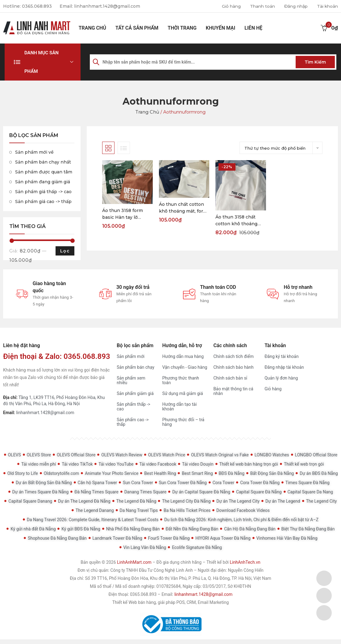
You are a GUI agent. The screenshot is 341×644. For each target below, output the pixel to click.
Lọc (65, 251)
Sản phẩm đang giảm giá (43, 182)
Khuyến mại (221, 28)
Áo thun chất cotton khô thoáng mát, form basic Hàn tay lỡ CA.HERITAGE (183, 208)
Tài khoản (327, 6)
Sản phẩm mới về (34, 152)
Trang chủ (92, 28)
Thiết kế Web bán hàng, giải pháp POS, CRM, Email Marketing (171, 602)
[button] (43, 62)
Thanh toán (259, 6)
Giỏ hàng (227, 6)
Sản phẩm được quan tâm (44, 172)
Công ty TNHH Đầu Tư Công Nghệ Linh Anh (152, 570)
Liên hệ (253, 28)
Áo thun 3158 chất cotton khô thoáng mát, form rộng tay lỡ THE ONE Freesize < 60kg (239, 221)
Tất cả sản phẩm (137, 28)
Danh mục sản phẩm (42, 62)
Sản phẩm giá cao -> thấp (43, 202)
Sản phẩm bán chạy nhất (43, 162)
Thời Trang (182, 28)
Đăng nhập (294, 6)
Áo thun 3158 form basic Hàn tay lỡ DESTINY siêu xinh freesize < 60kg (123, 214)
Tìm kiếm (315, 62)
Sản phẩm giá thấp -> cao (43, 192)
